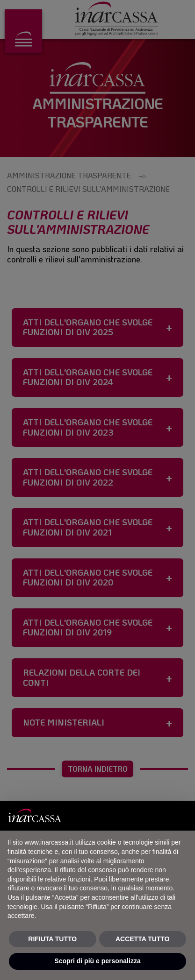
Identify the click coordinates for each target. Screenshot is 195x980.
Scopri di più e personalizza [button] (97, 961)
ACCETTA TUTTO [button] (143, 939)
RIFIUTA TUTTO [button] (52, 939)
